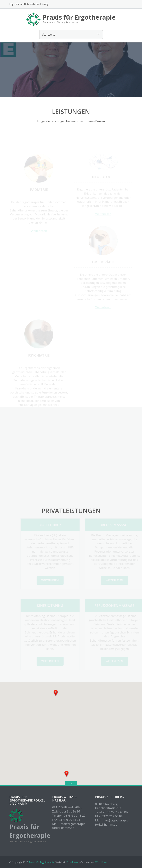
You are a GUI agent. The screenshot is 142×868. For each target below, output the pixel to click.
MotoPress (72, 862)
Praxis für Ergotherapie (42, 862)
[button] (56, 693)
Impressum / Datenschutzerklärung (29, 4)
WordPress (101, 862)
